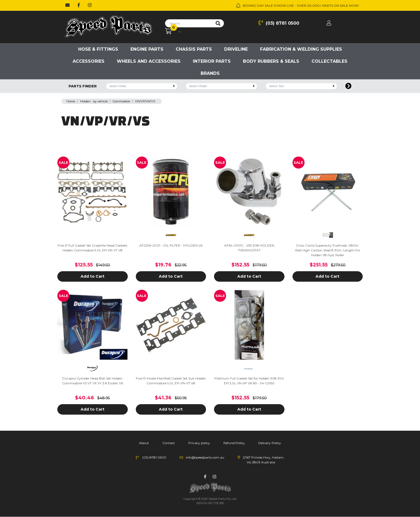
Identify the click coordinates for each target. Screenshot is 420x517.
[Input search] (189, 23)
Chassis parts (194, 49)
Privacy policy (199, 443)
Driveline (236, 49)
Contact (169, 443)
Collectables (329, 61)
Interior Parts (212, 61)
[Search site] (218, 23)
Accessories (89, 61)
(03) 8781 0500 (279, 23)
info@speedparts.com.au (205, 457)
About (144, 443)
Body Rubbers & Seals (271, 61)
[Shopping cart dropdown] (173, 31)
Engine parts (147, 49)
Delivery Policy (270, 443)
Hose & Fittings (98, 49)
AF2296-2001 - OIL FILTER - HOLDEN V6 (171, 245)
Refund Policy (234, 443)
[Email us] (67, 5)
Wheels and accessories (149, 61)
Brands (210, 73)
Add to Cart (93, 276)
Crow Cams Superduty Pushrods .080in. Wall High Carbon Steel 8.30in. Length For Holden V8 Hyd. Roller (328, 250)
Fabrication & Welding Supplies (301, 49)
